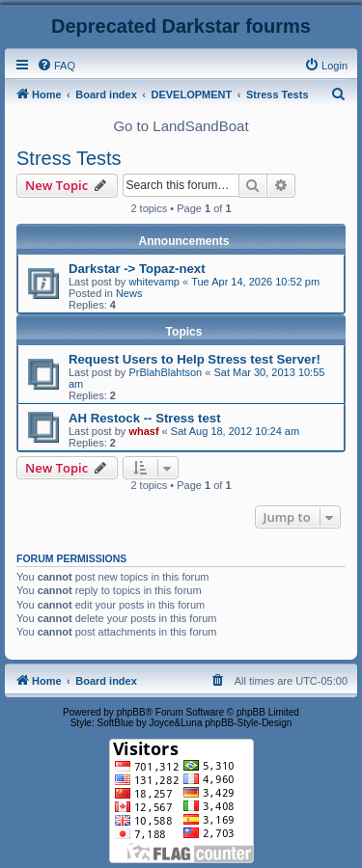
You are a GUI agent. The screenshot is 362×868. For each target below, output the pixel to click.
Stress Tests (69, 158)
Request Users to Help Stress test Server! (195, 359)
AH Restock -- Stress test (145, 418)
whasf (143, 431)
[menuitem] (56, 66)
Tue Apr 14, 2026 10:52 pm (255, 282)
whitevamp (154, 282)
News (129, 293)
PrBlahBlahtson (165, 372)
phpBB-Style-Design (248, 723)
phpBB (131, 712)
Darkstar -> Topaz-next (137, 269)
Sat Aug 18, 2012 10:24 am (235, 431)
